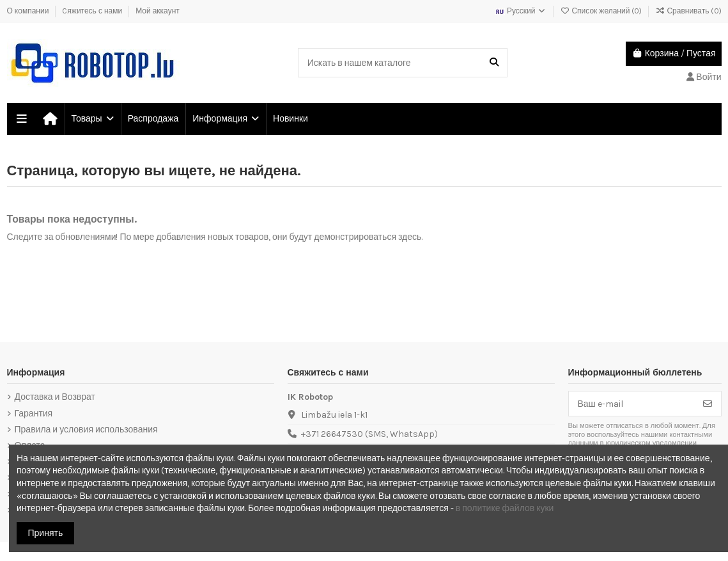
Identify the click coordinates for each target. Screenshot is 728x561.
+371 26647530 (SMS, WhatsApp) (369, 434)
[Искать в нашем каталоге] (494, 62)
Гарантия (34, 414)
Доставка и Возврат (55, 397)
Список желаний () (602, 11)
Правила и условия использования (86, 430)
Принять (46, 533)
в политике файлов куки (505, 508)
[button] (92, 119)
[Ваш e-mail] (632, 404)
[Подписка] (708, 404)
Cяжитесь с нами (93, 11)
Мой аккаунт (158, 11)
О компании (29, 11)
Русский (521, 11)
